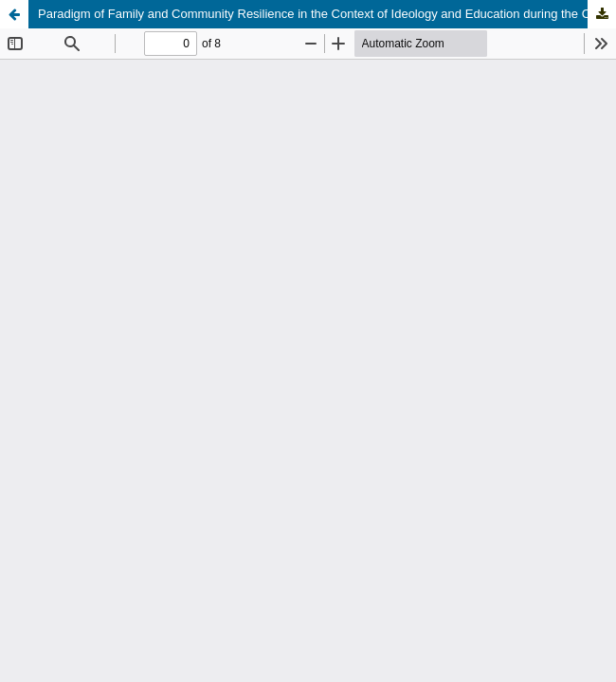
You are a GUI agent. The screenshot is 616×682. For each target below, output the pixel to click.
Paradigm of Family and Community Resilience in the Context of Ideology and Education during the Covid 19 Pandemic (327, 14)
